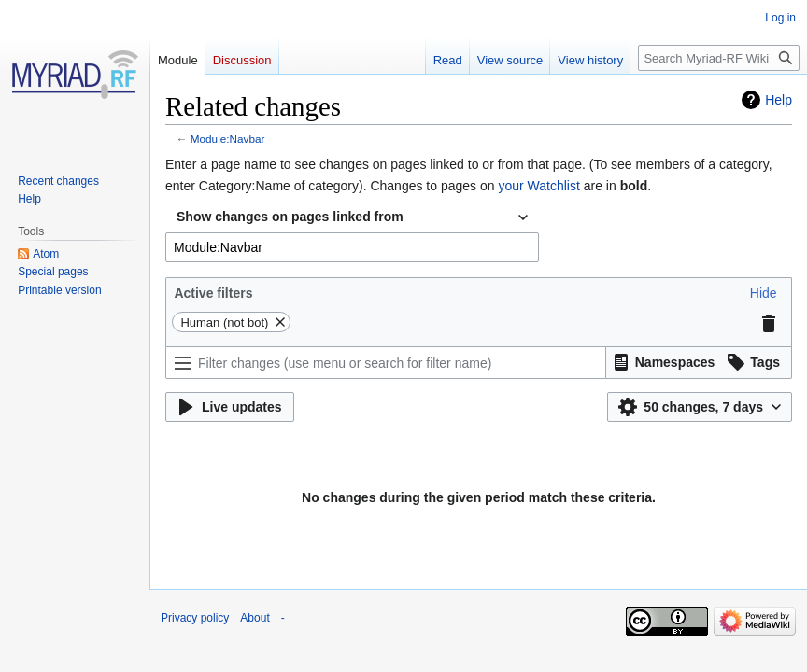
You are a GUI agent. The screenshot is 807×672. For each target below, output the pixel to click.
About (255, 618)
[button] (764, 293)
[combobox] (352, 217)
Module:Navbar (228, 139)
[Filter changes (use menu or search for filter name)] (386, 363)
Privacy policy (195, 618)
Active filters (213, 293)
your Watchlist (538, 186)
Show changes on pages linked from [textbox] (290, 217)
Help (779, 100)
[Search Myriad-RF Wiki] (719, 58)
